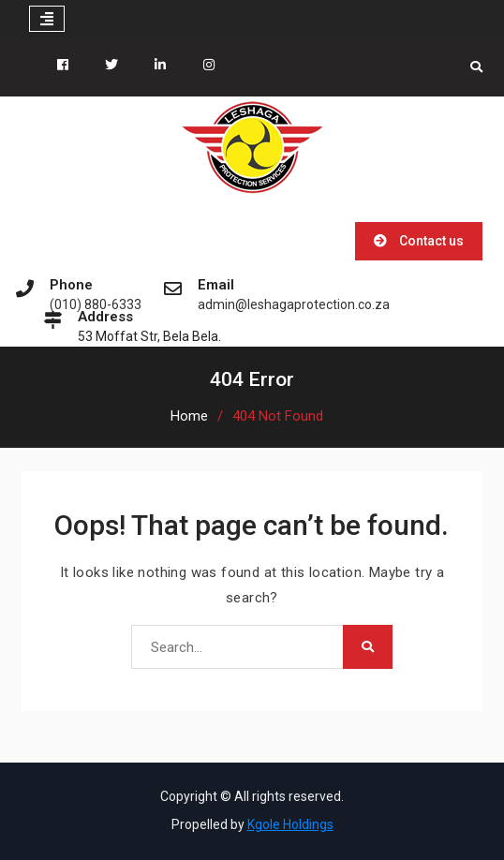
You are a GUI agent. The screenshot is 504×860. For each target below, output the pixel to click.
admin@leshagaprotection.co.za (294, 305)
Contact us (431, 241)
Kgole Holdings (290, 824)
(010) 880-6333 (96, 305)
